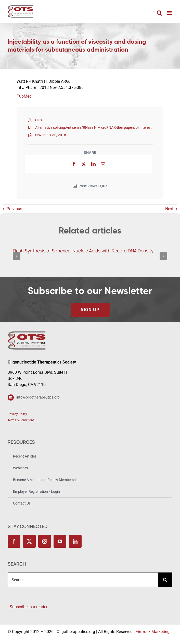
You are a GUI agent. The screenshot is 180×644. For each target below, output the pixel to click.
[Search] (165, 580)
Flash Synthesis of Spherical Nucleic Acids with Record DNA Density (83, 251)
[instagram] (45, 541)
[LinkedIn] (93, 164)
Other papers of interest (133, 127)
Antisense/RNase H (81, 127)
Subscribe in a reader (28, 607)
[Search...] (83, 580)
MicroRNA (105, 127)
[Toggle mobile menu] (170, 13)
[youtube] (60, 541)
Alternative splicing (50, 127)
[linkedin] (75, 541)
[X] (84, 164)
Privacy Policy (17, 414)
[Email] (103, 164)
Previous (14, 209)
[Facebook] (74, 164)
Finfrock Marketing (153, 632)
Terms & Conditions (21, 420)
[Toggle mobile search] (159, 13)
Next (169, 209)
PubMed (24, 96)
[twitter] (29, 541)
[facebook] (14, 541)
